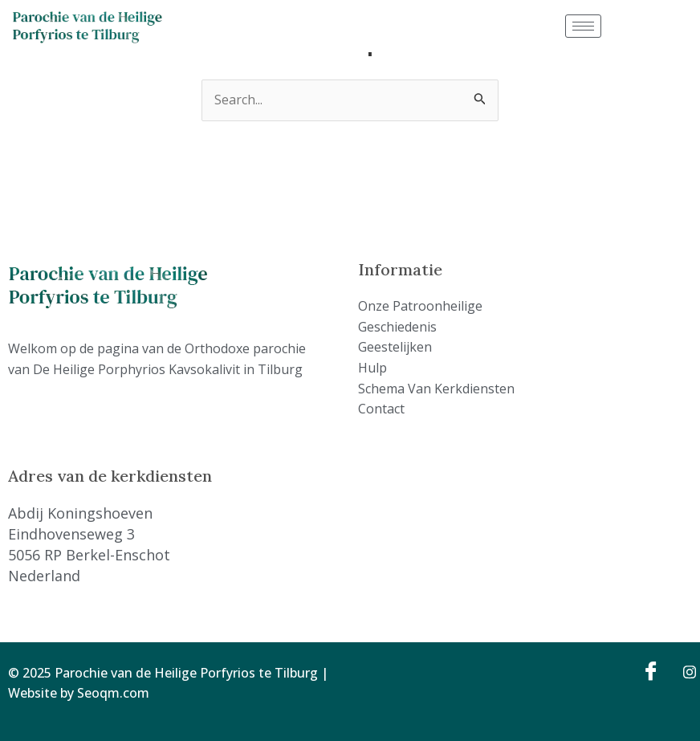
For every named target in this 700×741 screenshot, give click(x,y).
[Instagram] (684, 671)
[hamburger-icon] (583, 26)
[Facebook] (649, 671)
